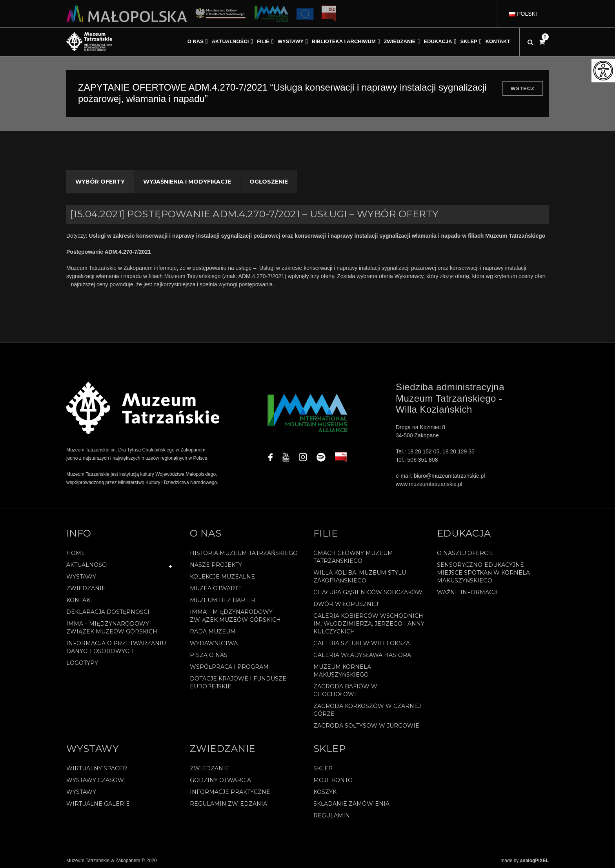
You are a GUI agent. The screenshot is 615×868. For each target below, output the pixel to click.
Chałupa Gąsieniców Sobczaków (368, 592)
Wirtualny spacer (97, 768)
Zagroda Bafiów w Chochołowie (345, 690)
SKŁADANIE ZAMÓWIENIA (351, 804)
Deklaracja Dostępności (108, 612)
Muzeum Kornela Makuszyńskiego (342, 671)
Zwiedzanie (86, 588)
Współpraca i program (229, 667)
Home (76, 553)
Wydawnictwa (214, 643)
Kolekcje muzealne (222, 577)
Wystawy (81, 577)
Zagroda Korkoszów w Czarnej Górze (367, 710)
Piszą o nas (209, 655)
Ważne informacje (468, 592)
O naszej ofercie (465, 553)
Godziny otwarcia (220, 780)
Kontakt (80, 600)
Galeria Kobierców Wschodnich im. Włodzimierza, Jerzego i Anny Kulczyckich (369, 624)
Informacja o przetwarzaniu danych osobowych (116, 647)
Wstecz (523, 88)
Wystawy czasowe (97, 780)
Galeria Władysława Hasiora (362, 655)
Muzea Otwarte (216, 588)
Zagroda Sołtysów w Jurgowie (366, 726)
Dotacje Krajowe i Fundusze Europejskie (238, 682)
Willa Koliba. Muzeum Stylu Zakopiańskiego (360, 577)
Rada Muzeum (213, 631)
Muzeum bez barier (223, 600)
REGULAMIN (332, 815)
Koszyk (325, 792)
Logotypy (82, 663)
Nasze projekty (216, 565)
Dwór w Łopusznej (346, 604)
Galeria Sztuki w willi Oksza (362, 643)
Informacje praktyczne (230, 792)
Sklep (323, 768)
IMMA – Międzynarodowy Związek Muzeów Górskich (112, 628)
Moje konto (333, 780)
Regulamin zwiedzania (228, 804)
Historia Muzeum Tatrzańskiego (244, 553)
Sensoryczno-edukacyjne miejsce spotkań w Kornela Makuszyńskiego (483, 573)
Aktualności (87, 565)
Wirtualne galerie (98, 804)
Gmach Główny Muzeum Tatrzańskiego (353, 557)
